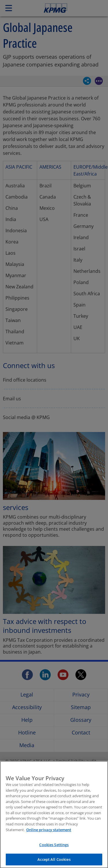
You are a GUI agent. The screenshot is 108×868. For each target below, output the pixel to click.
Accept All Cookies (54, 861)
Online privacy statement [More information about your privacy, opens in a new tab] (49, 831)
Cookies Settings (54, 847)
